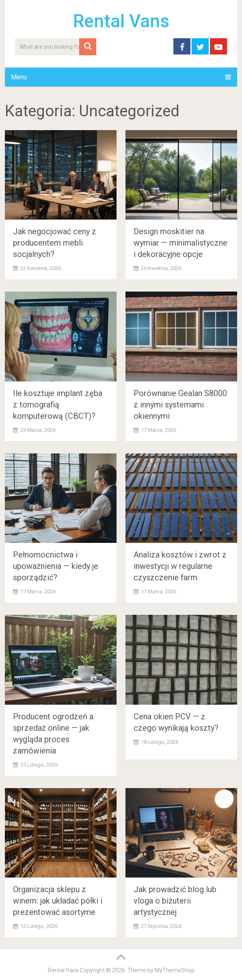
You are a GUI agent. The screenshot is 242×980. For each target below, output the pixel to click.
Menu (19, 77)
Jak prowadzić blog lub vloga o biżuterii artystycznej (175, 901)
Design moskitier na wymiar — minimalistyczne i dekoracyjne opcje (180, 243)
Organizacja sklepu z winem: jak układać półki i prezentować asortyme (58, 901)
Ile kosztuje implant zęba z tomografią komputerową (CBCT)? (58, 405)
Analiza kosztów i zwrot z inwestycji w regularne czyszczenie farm (180, 566)
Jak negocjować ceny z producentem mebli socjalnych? (55, 243)
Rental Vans (121, 21)
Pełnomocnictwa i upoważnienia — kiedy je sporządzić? (56, 566)
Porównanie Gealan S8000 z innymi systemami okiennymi (180, 405)
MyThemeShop (175, 970)
